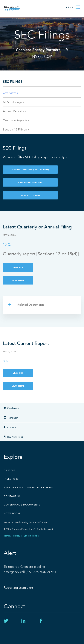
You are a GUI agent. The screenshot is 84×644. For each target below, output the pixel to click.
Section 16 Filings (15, 130)
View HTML (18, 280)
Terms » (8, 536)
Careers (10, 470)
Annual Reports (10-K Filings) (30, 170)
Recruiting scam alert (18, 588)
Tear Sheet (13, 418)
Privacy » (17, 536)
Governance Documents (22, 505)
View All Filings (30, 195)
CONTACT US (12, 496)
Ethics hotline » (31, 536)
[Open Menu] (73, 7)
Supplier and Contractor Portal (29, 488)
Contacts (12, 427)
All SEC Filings (12, 102)
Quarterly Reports (15, 120)
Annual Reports (13, 111)
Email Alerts (13, 408)
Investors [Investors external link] (11, 479)
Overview (9, 93)
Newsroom (12, 513)
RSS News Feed (15, 437)
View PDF (18, 268)
